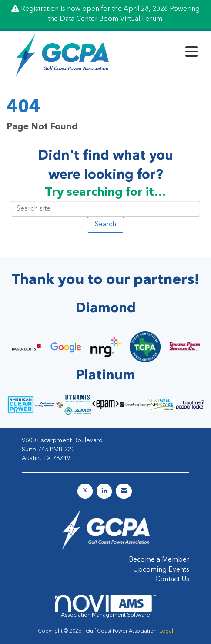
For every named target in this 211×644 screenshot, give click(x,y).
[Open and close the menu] (160, 54)
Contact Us (172, 579)
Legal (166, 631)
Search (105, 225)
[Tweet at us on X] (85, 491)
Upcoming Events (161, 570)
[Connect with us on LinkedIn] (104, 491)
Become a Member (159, 560)
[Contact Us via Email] (124, 491)
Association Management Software (105, 606)
